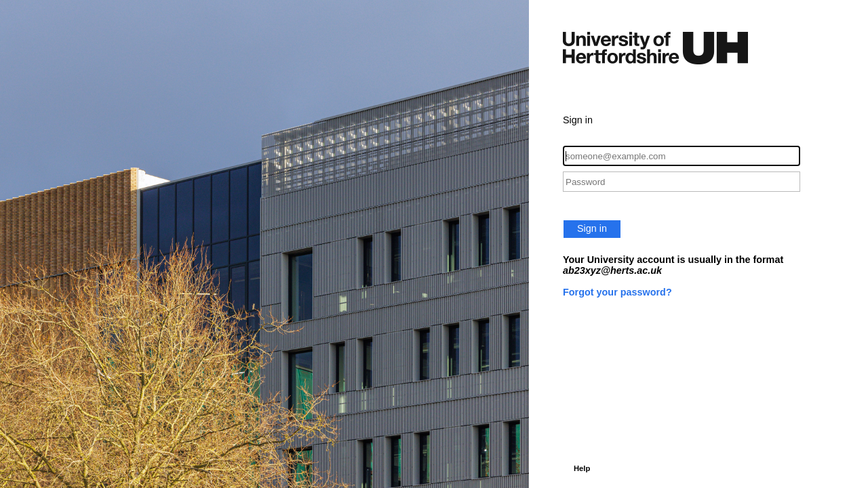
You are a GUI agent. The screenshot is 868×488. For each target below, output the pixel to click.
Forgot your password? (617, 292)
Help (582, 468)
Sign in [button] (592, 228)
